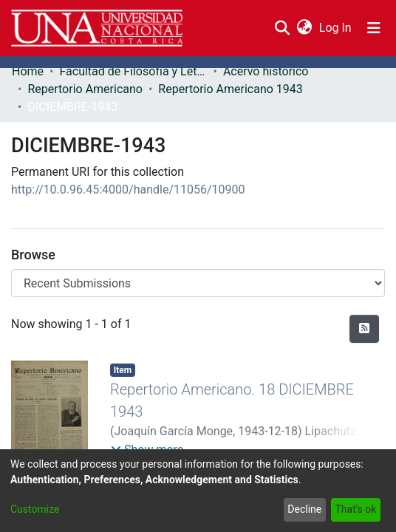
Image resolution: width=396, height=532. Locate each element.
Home (28, 71)
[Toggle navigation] (374, 28)
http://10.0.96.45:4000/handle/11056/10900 (128, 190)
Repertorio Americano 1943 (230, 89)
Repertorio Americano (85, 89)
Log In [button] (336, 28)
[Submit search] (282, 28)
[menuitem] (304, 28)
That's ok (355, 509)
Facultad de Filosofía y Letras (133, 71)
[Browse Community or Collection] (198, 283)
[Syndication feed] (364, 329)
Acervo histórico (266, 71)
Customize (35, 509)
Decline (304, 509)
